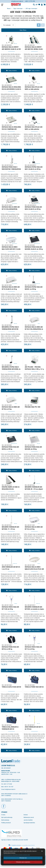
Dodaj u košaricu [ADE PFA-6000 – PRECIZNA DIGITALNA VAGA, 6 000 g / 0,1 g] (34, 391)
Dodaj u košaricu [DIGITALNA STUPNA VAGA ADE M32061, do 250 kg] (34, 311)
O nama (3, 815)
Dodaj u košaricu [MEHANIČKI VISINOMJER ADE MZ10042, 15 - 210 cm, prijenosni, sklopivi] (11, 551)
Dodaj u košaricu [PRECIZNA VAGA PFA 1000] (34, 431)
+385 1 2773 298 (30, 1)
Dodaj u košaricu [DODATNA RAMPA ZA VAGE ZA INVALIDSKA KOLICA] (11, 511)
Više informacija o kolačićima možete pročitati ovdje (17, 855)
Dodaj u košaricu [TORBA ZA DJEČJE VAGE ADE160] (11, 711)
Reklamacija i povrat (29, 817)
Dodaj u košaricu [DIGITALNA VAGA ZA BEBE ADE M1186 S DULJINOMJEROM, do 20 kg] (34, 351)
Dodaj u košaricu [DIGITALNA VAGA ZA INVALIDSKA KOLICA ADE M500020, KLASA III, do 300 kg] (11, 111)
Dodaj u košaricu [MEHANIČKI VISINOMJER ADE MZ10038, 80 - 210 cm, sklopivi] (34, 511)
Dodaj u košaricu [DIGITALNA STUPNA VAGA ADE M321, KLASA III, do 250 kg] (34, 191)
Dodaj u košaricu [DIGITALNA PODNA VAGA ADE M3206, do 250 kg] (11, 471)
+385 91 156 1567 (9, 787)
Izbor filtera (23, 30)
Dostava (26, 815)
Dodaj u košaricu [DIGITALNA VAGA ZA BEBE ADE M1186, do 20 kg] (11, 431)
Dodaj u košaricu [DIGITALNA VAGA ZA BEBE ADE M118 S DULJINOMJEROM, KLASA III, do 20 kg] (11, 231)
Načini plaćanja (5, 820)
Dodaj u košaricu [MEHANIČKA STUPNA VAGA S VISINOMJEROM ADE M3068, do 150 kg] (11, 391)
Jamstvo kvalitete (28, 820)
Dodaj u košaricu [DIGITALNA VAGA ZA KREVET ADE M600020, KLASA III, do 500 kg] (11, 71)
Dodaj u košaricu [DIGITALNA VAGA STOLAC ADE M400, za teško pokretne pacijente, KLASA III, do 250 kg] (34, 111)
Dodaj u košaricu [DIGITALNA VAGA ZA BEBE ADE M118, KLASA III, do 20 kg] (11, 311)
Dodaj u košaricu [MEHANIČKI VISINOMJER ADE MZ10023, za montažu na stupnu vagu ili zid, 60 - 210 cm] (34, 631)
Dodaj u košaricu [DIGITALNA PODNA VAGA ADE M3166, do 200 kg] (11, 671)
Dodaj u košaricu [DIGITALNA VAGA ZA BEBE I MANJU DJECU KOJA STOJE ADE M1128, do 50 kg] (34, 591)
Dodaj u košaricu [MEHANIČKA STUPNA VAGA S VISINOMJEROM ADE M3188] (11, 351)
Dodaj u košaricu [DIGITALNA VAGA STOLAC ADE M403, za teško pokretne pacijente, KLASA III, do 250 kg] (34, 151)
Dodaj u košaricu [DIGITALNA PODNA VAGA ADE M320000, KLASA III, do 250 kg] (34, 271)
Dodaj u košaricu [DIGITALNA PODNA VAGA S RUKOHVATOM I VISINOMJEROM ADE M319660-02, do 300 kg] (11, 191)
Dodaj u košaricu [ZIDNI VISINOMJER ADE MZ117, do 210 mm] (34, 750)
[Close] (23, 858)
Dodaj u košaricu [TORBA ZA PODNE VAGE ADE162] (34, 711)
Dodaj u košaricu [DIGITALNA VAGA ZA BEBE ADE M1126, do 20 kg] (34, 551)
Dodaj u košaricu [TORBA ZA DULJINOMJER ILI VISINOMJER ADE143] (11, 750)
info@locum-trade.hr (17, 1)
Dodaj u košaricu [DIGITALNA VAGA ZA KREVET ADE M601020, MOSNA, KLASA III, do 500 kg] (34, 71)
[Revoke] (23, 862)
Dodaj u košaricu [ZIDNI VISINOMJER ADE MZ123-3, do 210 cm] (11, 591)
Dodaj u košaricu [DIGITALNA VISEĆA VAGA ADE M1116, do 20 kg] (34, 671)
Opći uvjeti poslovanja (7, 817)
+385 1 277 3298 (8, 784)
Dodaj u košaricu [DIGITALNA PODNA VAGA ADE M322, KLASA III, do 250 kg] (34, 231)
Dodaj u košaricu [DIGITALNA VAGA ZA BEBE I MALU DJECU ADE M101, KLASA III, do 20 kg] (11, 271)
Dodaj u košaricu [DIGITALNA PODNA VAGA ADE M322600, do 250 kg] (34, 471)
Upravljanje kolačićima (29, 823)
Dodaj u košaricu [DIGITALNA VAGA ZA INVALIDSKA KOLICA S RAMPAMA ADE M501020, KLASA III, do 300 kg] (11, 151)
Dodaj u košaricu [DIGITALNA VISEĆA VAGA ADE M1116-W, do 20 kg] (11, 631)
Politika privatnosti (6, 823)
